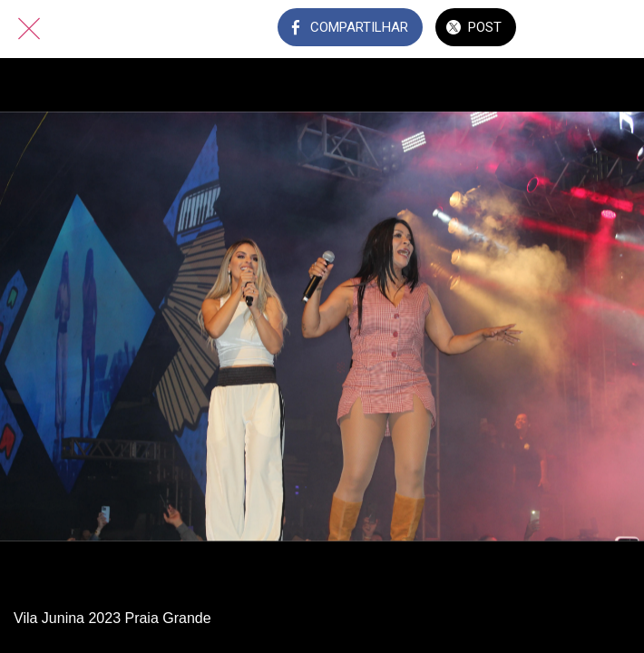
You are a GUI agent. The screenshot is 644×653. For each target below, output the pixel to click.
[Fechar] (29, 29)
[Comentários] (568, 29)
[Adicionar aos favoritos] (615, 29)
